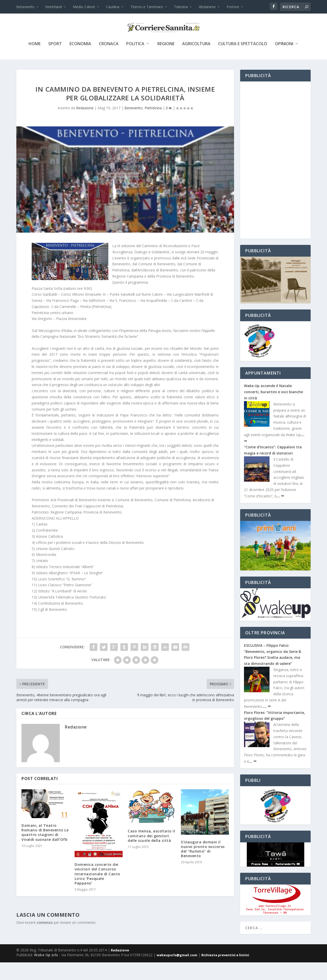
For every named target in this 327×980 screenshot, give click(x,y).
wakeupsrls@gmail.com (177, 973)
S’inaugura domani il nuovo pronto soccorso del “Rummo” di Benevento (203, 867)
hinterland (54, 7)
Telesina (181, 7)
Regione (166, 62)
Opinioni (284, 62)
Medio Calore (84, 7)
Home (35, 62)
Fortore (233, 7)
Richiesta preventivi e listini (225, 973)
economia (80, 62)
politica (135, 62)
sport (55, 62)
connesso (45, 940)
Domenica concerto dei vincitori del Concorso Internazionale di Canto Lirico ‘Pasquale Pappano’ (97, 891)
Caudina (113, 7)
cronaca (109, 62)
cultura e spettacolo (243, 62)
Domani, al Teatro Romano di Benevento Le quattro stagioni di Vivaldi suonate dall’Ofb (45, 850)
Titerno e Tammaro (147, 7)
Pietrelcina (153, 126)
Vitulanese (207, 7)
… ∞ (280, 513)
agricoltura (196, 62)
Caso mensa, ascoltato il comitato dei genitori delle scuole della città (151, 853)
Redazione (85, 126)
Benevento (25, 7)
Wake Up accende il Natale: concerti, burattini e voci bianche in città (273, 409)
